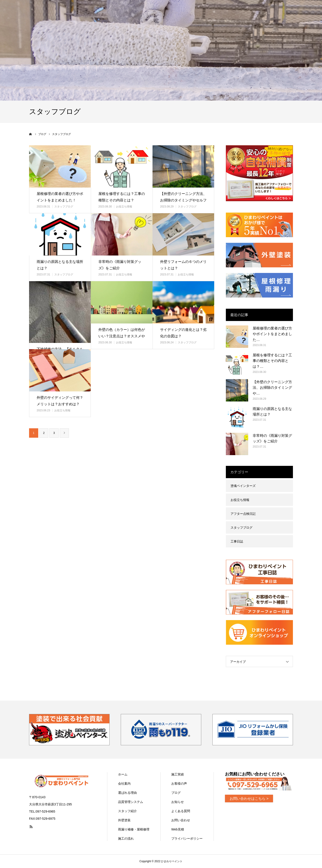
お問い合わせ (181, 820)
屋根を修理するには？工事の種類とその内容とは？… (272, 361)
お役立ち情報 (124, 207)
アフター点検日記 (243, 514)
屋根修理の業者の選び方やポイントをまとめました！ (60, 197)
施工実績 (178, 774)
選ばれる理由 (127, 793)
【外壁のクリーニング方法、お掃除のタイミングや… (272, 388)
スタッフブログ (64, 207)
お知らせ (178, 802)
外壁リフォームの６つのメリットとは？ (183, 265)
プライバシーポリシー (187, 838)
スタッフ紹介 (127, 811)
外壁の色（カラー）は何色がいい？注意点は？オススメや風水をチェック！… (122, 336)
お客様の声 (179, 784)
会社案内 (124, 784)
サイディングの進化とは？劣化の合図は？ (183, 333)
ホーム (123, 774)
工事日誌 (237, 541)
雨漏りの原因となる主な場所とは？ (60, 265)
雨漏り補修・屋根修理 (134, 829)
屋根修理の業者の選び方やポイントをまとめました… (272, 334)
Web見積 (178, 829)
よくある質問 (181, 811)
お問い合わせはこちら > (249, 799)
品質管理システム (131, 802)
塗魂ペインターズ (243, 486)
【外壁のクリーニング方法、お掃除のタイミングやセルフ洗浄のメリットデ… (183, 200)
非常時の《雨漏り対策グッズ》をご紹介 (120, 265)
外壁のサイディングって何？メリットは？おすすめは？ (60, 401)
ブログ (176, 793)
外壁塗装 (124, 820)
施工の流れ (126, 838)
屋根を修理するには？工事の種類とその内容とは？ (122, 197)
